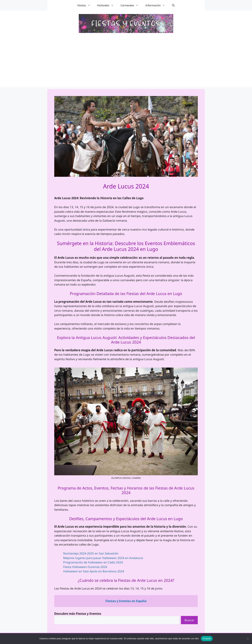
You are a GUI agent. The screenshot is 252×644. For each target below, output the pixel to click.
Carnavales (131, 5)
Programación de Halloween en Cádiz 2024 (93, 562)
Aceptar (207, 638)
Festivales (107, 5)
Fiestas (85, 5)
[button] (173, 5)
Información (157, 5)
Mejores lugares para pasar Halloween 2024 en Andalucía (103, 558)
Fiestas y (126, 601)
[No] (248, 639)
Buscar (189, 620)
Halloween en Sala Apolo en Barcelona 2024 (94, 571)
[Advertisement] (126, 63)
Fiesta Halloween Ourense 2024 (85, 567)
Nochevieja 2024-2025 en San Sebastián (91, 553)
